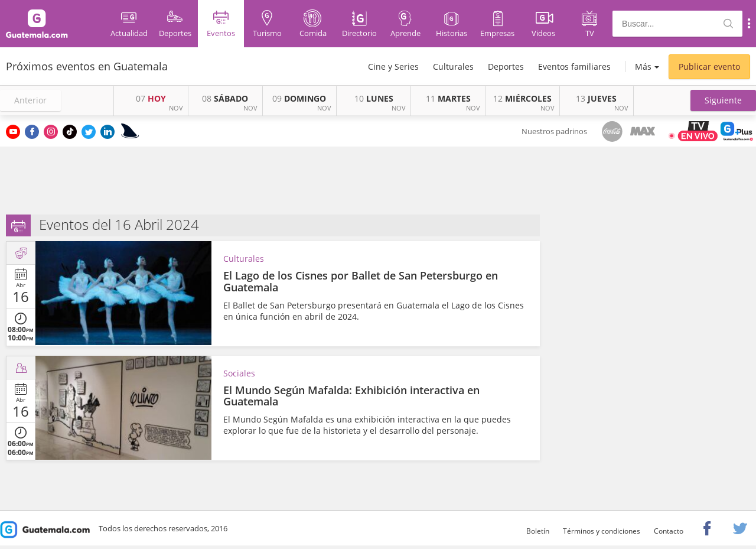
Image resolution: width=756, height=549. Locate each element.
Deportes (506, 66)
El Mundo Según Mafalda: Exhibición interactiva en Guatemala (351, 396)
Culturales (453, 66)
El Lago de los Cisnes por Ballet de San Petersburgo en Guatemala (361, 281)
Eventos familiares (574, 66)
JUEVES (596, 98)
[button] (723, 100)
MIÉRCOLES (522, 98)
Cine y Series (393, 66)
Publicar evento (709, 66)
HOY (151, 98)
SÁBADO (225, 98)
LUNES (374, 98)
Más (643, 66)
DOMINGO (299, 98)
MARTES (448, 98)
